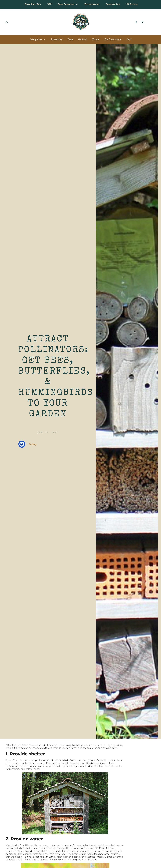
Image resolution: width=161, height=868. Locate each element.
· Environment (91, 5)
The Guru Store (113, 40)
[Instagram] (142, 22)
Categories (38, 40)
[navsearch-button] (7, 23)
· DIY (49, 5)
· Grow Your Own (32, 5)
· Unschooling (112, 5)
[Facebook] (136, 22)
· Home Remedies (67, 5)
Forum (96, 40)
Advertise (56, 40)
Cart (129, 40)
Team (70, 40)
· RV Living (131, 5)
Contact (83, 40)
